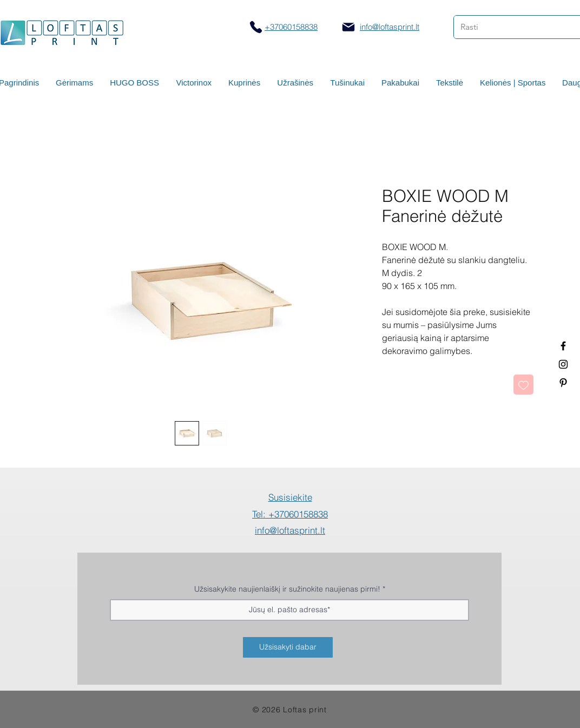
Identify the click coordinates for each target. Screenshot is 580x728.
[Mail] (348, 27)
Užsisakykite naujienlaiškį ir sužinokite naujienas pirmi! (287, 589)
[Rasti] (509, 27)
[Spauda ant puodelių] (563, 364)
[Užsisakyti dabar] (288, 647)
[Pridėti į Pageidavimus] (523, 385)
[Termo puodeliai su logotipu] (563, 346)
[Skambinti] (256, 27)
